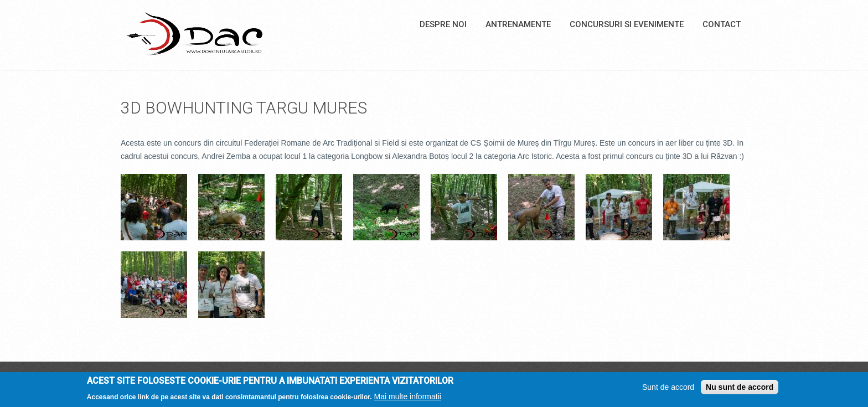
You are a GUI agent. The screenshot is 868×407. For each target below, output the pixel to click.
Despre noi (443, 24)
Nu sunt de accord (740, 389)
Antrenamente (518, 24)
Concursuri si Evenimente (627, 24)
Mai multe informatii (408, 399)
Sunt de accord (668, 389)
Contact (722, 24)
